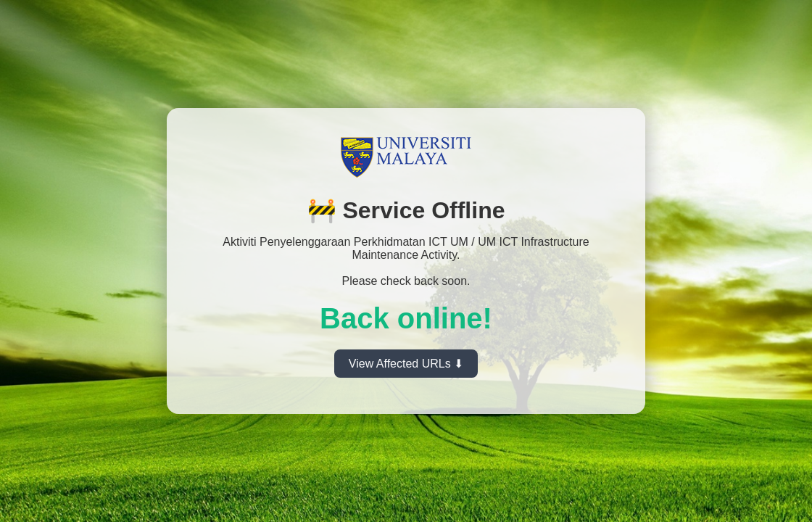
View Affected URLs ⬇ (406, 364)
